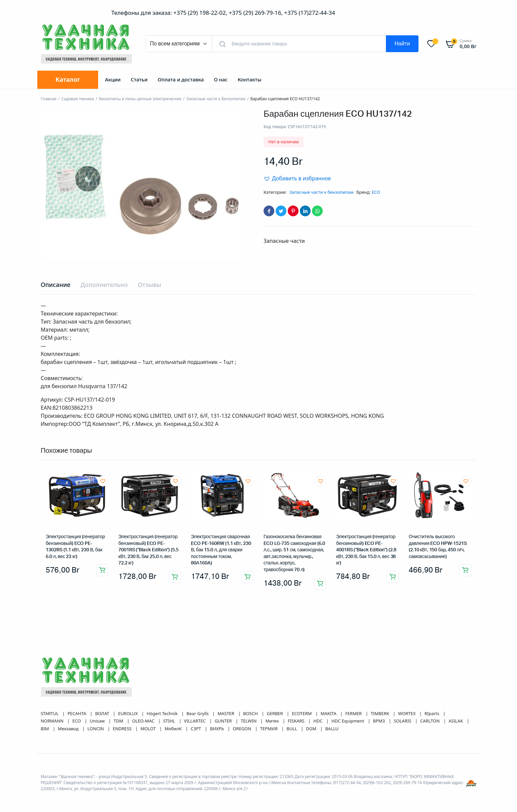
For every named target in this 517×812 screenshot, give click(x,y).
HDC (319, 721)
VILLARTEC (195, 721)
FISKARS (297, 721)
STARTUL (50, 713)
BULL (292, 729)
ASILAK (456, 721)
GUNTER (224, 721)
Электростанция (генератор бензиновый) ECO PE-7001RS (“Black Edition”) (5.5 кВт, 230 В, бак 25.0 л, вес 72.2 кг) (148, 550)
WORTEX (407, 713)
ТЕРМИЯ (269, 729)
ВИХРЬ (217, 729)
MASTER (226, 713)
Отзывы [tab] (150, 285)
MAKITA (329, 713)
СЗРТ (196, 729)
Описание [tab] (55, 285)
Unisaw (98, 721)
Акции (113, 79)
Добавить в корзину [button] (102, 570)
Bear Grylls (198, 713)
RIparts (432, 713)
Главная (49, 99)
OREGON (243, 729)
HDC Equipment (348, 721)
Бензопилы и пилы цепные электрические (140, 99)
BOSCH (251, 713)
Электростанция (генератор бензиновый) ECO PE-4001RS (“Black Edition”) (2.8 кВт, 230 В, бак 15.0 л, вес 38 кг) (366, 550)
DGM (312, 729)
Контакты (250, 79)
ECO (376, 192)
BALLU (332, 729)
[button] (297, 178)
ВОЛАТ (103, 713)
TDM (119, 721)
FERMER (354, 713)
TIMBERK (381, 713)
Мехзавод (69, 729)
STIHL (170, 721)
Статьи (139, 79)
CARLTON (430, 721)
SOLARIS (403, 721)
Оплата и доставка (181, 79)
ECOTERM (302, 713)
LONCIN (96, 729)
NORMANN (53, 721)
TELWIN (249, 721)
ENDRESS (123, 729)
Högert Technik (163, 713)
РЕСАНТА (77, 713)
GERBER (275, 713)
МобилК (174, 729)
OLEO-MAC (144, 721)
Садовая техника (77, 99)
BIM (45, 729)
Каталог (68, 79)
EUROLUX (128, 713)
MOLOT (149, 729)
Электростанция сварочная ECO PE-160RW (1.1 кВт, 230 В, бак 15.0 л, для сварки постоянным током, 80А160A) (221, 550)
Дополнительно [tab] (104, 285)
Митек (273, 721)
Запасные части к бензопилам (216, 99)
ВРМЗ (380, 721)
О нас (221, 79)
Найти (402, 44)
